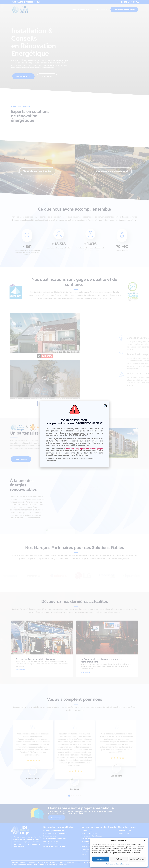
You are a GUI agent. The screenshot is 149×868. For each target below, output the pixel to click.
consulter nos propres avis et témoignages (85, 449)
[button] (145, 840)
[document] (74, 434)
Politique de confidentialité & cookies (118, 864)
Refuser (119, 859)
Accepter (101, 859)
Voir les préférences (137, 859)
